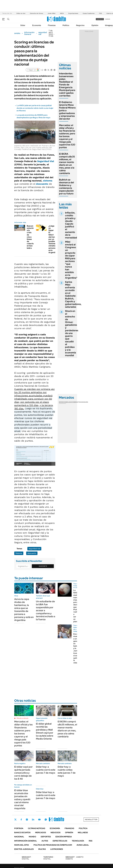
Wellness (83, 833)
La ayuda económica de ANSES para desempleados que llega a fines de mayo (33, 116)
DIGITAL (27, 858)
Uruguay (109, 25)
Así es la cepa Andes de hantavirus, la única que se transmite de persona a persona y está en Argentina (24, 610)
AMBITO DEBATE (74, 858)
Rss (91, 841)
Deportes (46, 837)
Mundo (32, 837)
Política (66, 25)
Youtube (39, 820)
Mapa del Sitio (22, 845)
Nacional (19, 837)
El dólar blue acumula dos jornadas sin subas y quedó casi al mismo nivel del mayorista (22, 799)
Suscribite (43, 566)
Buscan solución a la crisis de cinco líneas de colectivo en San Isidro (31, 237)
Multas (42, 849)
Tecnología (78, 841)
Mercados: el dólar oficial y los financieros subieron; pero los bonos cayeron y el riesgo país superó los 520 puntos (67, 136)
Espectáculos (60, 841)
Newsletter (91, 819)
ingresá (108, 19)
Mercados (41, 833)
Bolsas (69, 402)
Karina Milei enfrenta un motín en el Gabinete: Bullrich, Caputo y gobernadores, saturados (73, 294)
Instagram (27, 820)
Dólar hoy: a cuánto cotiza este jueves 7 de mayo (67, 771)
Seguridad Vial (46, 161)
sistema (48, 181)
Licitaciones (57, 849)
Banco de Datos (22, 833)
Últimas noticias (37, 828)
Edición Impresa (64, 837)
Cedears (85, 402)
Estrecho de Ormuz (36, 13)
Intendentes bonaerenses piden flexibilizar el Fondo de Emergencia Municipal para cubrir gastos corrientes (67, 85)
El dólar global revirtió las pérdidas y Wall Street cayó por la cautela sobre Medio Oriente (45, 731)
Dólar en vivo (21, 13)
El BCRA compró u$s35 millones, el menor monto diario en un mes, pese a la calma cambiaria (67, 164)
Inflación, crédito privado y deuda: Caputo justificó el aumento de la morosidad (71, 225)
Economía (37, 25)
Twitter (15, 820)
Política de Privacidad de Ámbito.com (53, 845)
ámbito (17, 33)
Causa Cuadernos (89, 13)
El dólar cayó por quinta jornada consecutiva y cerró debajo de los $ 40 (23, 773)
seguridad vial (43, 33)
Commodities (76, 402)
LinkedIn (33, 820)
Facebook (21, 820)
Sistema (19, 553)
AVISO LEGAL (83, 845)
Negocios (80, 25)
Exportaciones (73, 13)
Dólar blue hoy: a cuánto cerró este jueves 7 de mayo (46, 795)
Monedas (62, 402)
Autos (45, 841)
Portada (19, 828)
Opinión (95, 25)
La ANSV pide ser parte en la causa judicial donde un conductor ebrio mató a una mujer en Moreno (35, 108)
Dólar (23, 25)
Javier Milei (52, 13)
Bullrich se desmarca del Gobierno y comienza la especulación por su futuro (66, 187)
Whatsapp (46, 820)
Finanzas (52, 25)
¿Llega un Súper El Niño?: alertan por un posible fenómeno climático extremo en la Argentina (53, 239)
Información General (29, 33)
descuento (42, 184)
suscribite (100, 19)
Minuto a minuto (22, 718)
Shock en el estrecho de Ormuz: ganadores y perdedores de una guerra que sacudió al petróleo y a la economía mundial (72, 333)
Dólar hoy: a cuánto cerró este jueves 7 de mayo (46, 770)
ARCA (62, 13)
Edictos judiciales (24, 849)
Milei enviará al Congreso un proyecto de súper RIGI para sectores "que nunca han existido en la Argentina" (71, 260)
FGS (100, 13)
